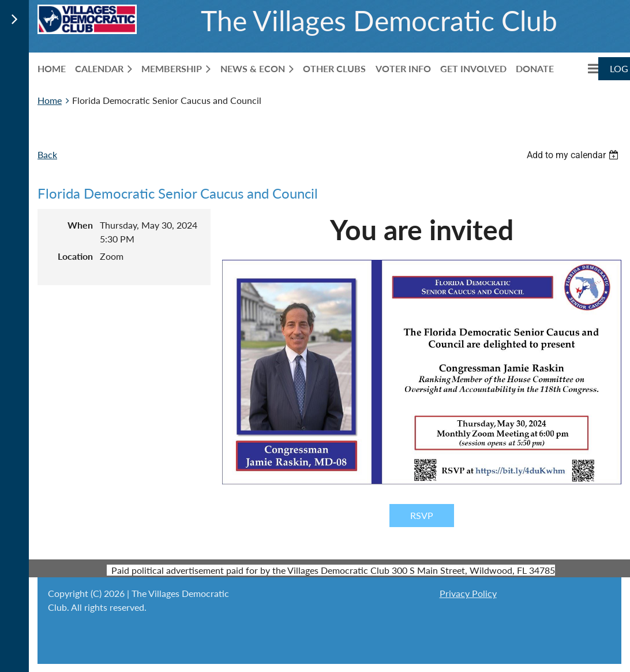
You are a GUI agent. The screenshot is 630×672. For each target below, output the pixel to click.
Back (47, 154)
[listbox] (574, 155)
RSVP (422, 515)
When (80, 225)
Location (75, 256)
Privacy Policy (468, 593)
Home (50, 100)
